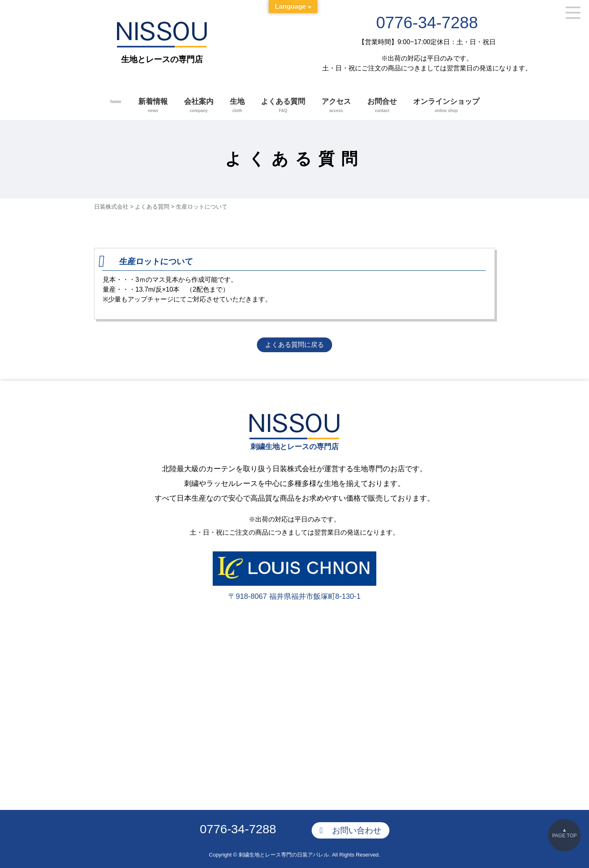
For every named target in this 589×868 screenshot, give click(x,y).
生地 (237, 106)
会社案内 (199, 106)
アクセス (336, 106)
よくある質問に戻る (294, 345)
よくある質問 (283, 106)
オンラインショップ (446, 106)
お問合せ (382, 106)
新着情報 (153, 106)
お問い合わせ (357, 827)
